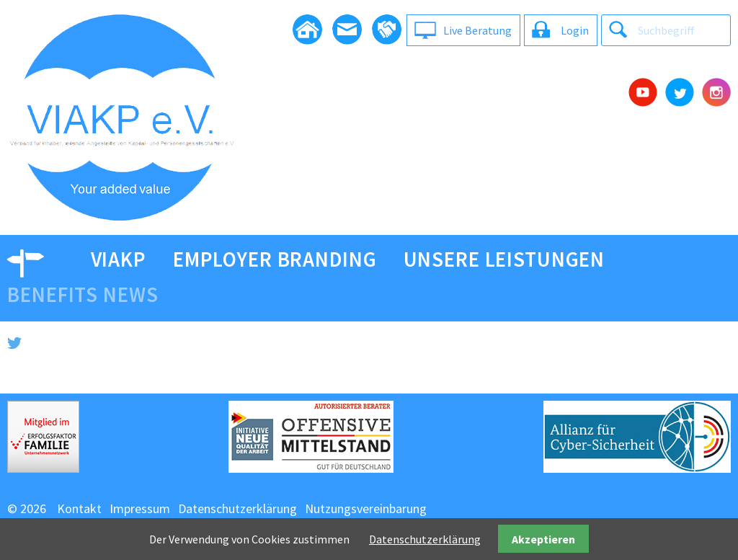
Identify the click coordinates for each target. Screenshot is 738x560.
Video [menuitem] (35, 259)
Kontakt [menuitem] (79, 508)
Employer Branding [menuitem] (275, 259)
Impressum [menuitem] (140, 508)
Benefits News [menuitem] (83, 295)
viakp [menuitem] (119, 259)
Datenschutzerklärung (425, 539)
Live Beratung (477, 30)
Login (575, 30)
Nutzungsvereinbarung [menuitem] (366, 508)
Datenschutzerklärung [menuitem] (237, 508)
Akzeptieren (543, 539)
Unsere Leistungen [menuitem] (504, 259)
